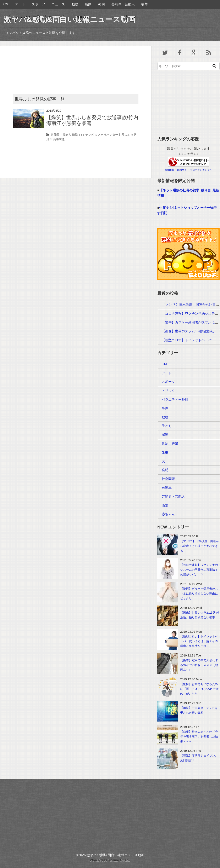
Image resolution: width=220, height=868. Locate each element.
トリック (168, 391)
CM (6, 4)
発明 (101, 4)
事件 (165, 408)
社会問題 (168, 479)
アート (20, 4)
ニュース (58, 4)
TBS (82, 135)
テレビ (90, 135)
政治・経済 (170, 444)
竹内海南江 (57, 139)
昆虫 (165, 452)
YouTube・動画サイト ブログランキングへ (189, 170)
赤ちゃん (168, 514)
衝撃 (145, 4)
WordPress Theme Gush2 (110, 860)
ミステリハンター (106, 135)
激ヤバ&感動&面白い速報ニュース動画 (70, 19)
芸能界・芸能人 (123, 4)
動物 (75, 4)
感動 (88, 4)
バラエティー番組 (175, 400)
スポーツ (38, 4)
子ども (167, 426)
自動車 (167, 488)
